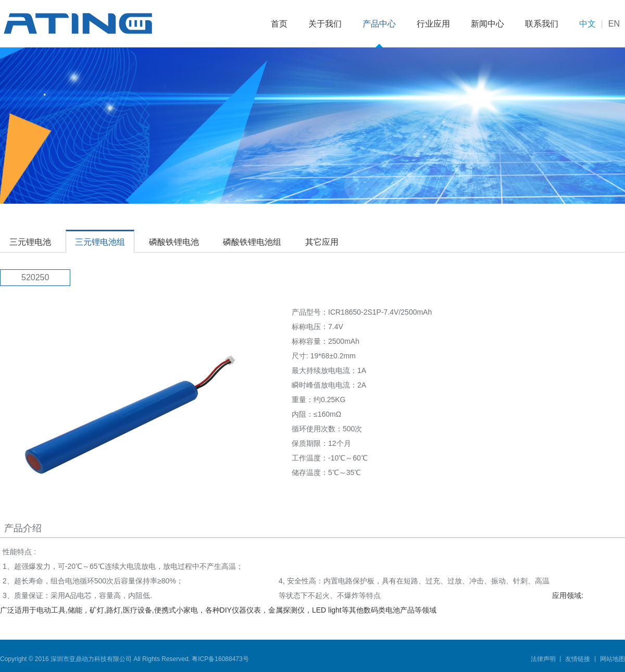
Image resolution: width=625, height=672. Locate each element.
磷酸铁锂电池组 (252, 242)
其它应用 (322, 242)
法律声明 (544, 659)
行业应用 (433, 24)
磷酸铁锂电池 (174, 242)
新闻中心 (488, 24)
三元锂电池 (30, 242)
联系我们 (542, 24)
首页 (279, 24)
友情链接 (578, 659)
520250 (35, 277)
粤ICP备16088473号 (220, 659)
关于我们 (325, 24)
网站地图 (612, 659)
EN (614, 24)
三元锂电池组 (100, 242)
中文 (587, 24)
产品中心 (379, 24)
